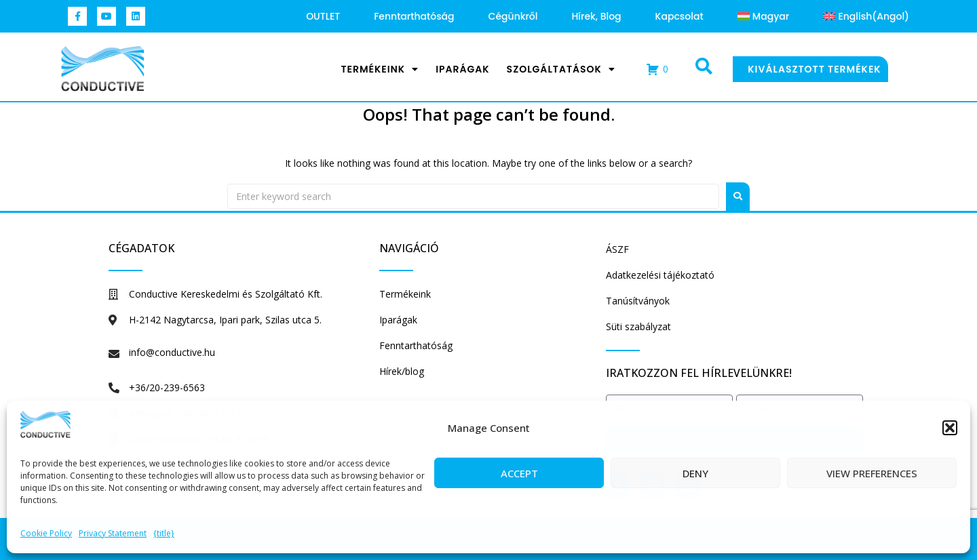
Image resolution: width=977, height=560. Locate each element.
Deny (695, 473)
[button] (950, 428)
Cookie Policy (46, 533)
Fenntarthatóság (414, 16)
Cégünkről (513, 16)
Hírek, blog (597, 16)
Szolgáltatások (561, 69)
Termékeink (380, 69)
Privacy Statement (113, 533)
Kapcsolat (679, 16)
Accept (519, 473)
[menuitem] (764, 16)
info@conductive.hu (172, 352)
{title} (164, 533)
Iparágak (462, 69)
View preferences (872, 473)
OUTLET (323, 16)
